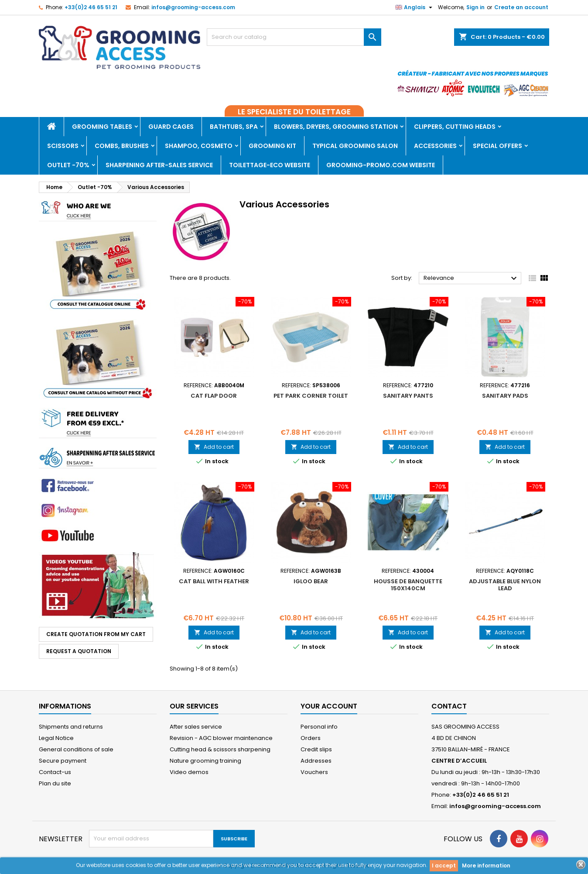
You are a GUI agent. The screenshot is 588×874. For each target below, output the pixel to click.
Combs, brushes (122, 146)
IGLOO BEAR (311, 581)
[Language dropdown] (415, 7)
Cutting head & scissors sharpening (220, 749)
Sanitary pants (408, 396)
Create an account (521, 7)
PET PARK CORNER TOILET (311, 396)
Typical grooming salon (355, 146)
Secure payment (63, 761)
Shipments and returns (71, 727)
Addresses (316, 761)
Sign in (475, 7)
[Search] (294, 37)
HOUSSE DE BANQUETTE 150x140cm (408, 585)
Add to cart (214, 447)
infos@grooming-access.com (193, 7)
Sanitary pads (505, 396)
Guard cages (171, 127)
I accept (444, 865)
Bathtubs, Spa (234, 127)
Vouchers (314, 772)
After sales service (196, 727)
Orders (311, 738)
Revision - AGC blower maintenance (221, 738)
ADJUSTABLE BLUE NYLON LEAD (505, 585)
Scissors (63, 146)
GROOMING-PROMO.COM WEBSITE (381, 165)
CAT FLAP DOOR (214, 396)
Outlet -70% (68, 165)
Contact (449, 706)
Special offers (497, 146)
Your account (329, 706)
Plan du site (55, 783)
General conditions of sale (76, 749)
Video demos (189, 772)
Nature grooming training (205, 761)
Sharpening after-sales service (159, 165)
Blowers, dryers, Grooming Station (336, 127)
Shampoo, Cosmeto (199, 146)
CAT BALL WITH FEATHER (214, 581)
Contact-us (55, 772)
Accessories (435, 146)
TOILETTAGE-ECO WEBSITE (270, 165)
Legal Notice (56, 738)
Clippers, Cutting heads (455, 127)
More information (486, 865)
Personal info (319, 727)
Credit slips (316, 749)
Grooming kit (272, 146)
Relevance (471, 279)
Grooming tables (102, 127)
